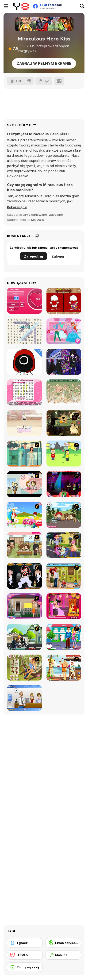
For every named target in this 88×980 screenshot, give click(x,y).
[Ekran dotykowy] (63, 943)
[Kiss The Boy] (24, 515)
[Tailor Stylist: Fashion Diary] (24, 423)
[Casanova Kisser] (64, 484)
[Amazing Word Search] (24, 331)
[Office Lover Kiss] (24, 484)
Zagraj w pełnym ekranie (44, 63)
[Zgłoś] (44, 81)
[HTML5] (25, 955)
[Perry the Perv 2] (24, 454)
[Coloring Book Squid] (24, 362)
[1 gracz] (25, 943)
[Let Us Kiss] (64, 637)
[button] (17, 207)
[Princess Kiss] (64, 606)
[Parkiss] (64, 515)
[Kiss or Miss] (64, 454)
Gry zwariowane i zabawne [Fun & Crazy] (43, 215)
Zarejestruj (33, 256)
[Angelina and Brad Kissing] (64, 576)
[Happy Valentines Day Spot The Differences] (64, 301)
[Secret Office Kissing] (24, 698)
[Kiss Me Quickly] (24, 606)
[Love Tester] (24, 301)
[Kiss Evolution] (24, 576)
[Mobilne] (63, 955)
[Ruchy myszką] (25, 967)
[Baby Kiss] (64, 545)
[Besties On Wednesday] (64, 362)
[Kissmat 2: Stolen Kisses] (64, 423)
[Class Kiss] (24, 545)
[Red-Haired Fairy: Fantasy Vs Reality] (64, 331)
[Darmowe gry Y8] (21, 6)
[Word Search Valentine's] (24, 392)
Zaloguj (58, 256)
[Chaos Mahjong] (64, 392)
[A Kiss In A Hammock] (24, 668)
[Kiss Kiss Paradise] (64, 668)
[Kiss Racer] (24, 637)
